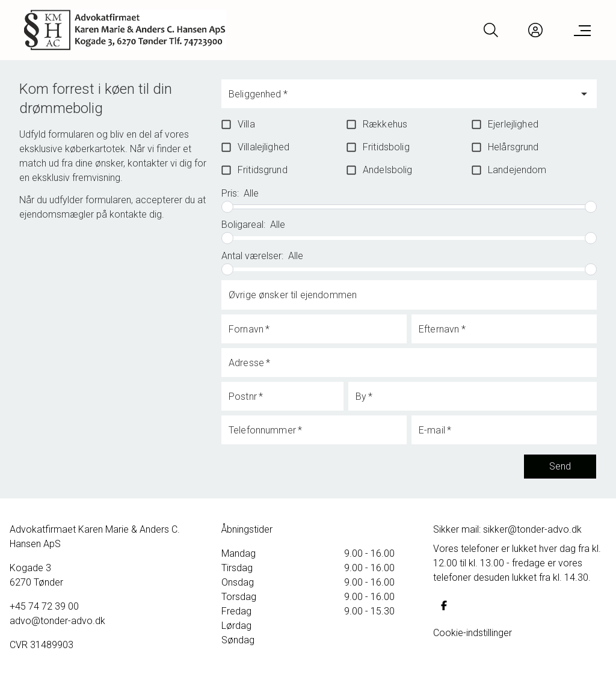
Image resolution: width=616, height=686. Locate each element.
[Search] (491, 30)
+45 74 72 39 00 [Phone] (44, 606)
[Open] (584, 94)
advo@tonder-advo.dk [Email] (57, 621)
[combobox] (400, 99)
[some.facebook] (444, 605)
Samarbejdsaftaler (55, 669)
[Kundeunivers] (535, 30)
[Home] (125, 30)
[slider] (227, 207)
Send (560, 467)
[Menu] (580, 30)
